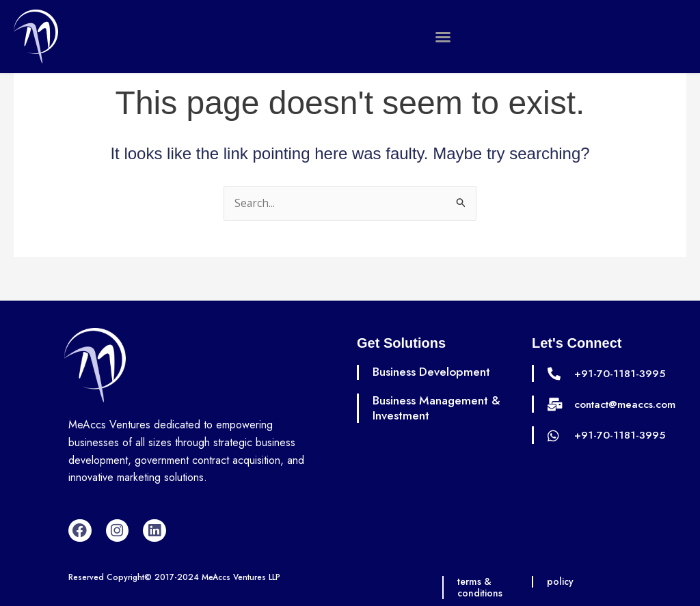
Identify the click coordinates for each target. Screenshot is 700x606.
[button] (443, 37)
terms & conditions (481, 588)
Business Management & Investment (439, 408)
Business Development (433, 372)
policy (561, 582)
